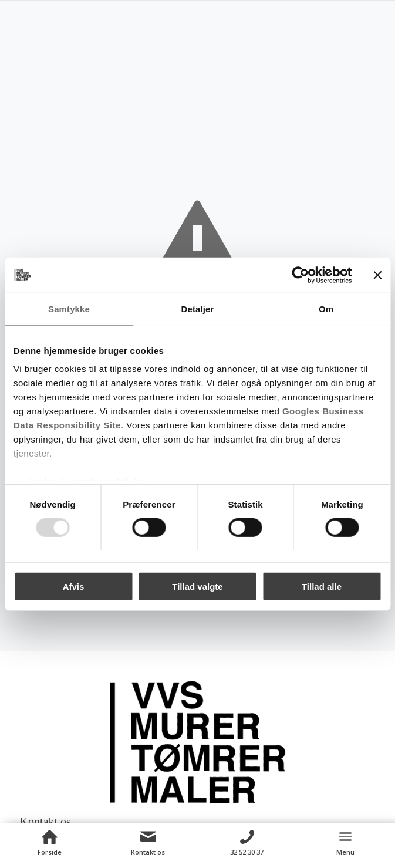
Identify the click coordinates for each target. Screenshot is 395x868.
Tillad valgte (197, 587)
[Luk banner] (377, 275)
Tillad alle (322, 587)
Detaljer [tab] (198, 308)
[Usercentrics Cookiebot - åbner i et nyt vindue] (300, 275)
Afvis (74, 587)
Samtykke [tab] (69, 308)
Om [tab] (326, 308)
